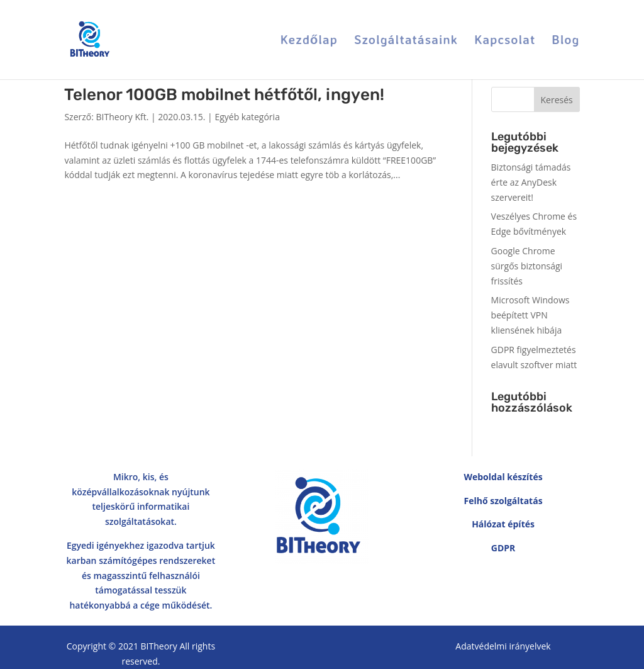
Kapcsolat (505, 41)
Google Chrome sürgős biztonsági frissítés (527, 266)
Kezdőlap (309, 41)
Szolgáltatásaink (406, 41)
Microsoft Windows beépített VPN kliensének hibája (530, 315)
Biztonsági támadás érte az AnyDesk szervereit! (531, 182)
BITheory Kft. (123, 117)
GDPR (503, 548)
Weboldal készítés (503, 477)
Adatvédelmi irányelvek (503, 646)
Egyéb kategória (247, 117)
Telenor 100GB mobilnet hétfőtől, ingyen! (224, 95)
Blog (566, 41)
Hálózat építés (503, 524)
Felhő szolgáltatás (503, 501)
